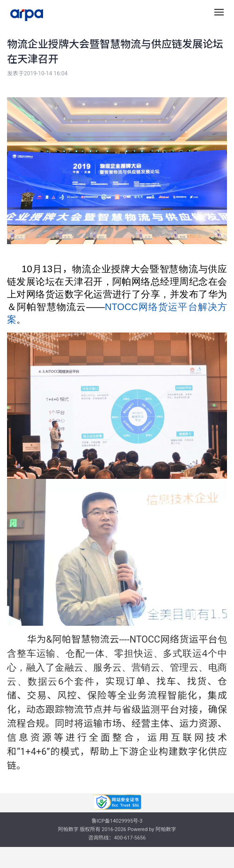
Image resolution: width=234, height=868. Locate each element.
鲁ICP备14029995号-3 (117, 821)
